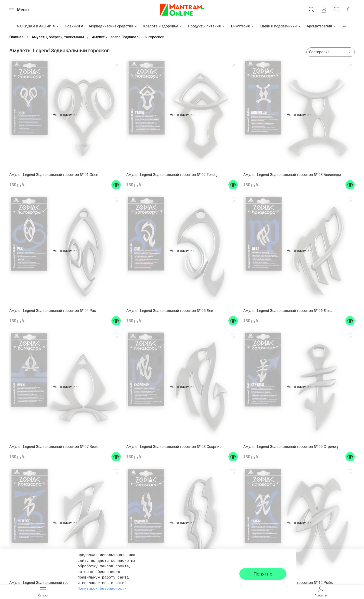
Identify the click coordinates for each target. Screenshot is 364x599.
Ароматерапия (322, 26)
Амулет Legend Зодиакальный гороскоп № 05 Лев (170, 311)
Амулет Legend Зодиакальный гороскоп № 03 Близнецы (292, 175)
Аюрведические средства (113, 26)
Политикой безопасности (102, 589)
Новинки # (74, 26)
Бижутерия (243, 26)
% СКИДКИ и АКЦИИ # (38, 26)
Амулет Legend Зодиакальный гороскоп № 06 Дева (288, 311)
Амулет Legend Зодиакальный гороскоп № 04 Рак (53, 311)
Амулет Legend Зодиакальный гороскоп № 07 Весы (54, 447)
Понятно (263, 574)
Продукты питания (207, 26)
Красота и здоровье (163, 26)
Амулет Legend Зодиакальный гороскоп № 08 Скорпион (175, 447)
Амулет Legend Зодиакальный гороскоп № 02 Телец (171, 175)
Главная (16, 37)
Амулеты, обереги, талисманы (58, 37)
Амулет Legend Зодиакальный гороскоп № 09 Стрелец (291, 447)
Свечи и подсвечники (280, 26)
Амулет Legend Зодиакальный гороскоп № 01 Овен (54, 175)
